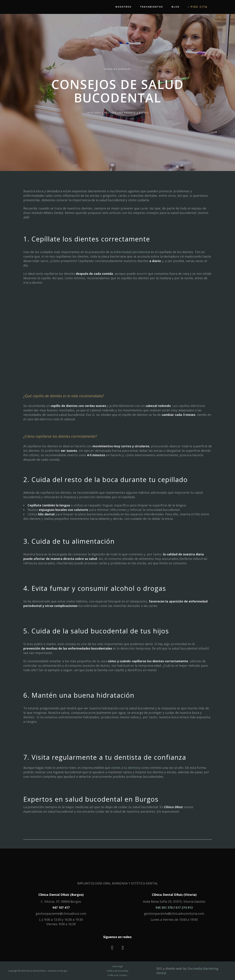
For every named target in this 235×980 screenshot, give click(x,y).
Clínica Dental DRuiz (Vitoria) (174, 895)
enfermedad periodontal (132, 252)
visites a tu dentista (126, 768)
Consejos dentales (118, 69)
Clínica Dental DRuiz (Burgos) (61, 895)
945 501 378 (164, 907)
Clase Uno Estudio (122, 113)
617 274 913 (184, 907)
